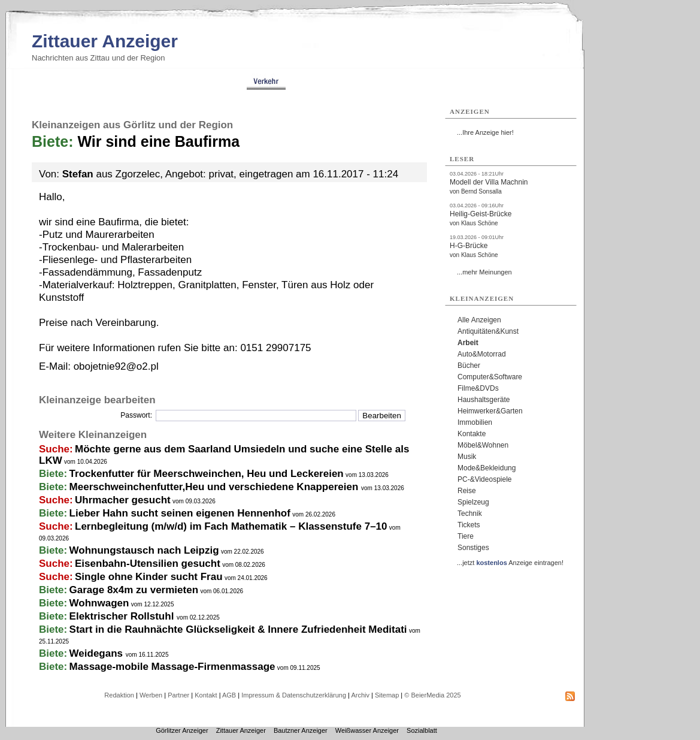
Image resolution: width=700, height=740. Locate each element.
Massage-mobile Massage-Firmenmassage (172, 667)
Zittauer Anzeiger (105, 41)
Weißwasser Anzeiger (367, 730)
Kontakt (206, 695)
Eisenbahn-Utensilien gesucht (148, 564)
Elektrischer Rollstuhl (123, 616)
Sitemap (387, 695)
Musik (467, 457)
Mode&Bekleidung (487, 468)
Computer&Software (490, 377)
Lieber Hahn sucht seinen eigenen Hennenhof (180, 513)
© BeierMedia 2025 (432, 695)
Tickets (469, 525)
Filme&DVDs (478, 388)
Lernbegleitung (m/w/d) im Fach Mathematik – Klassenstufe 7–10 (231, 526)
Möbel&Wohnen (483, 445)
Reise (467, 491)
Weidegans (98, 653)
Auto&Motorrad (482, 354)
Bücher (469, 366)
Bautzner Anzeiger (301, 730)
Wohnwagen (99, 603)
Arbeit (468, 343)
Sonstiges (473, 548)
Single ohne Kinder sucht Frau (149, 577)
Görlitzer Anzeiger (182, 730)
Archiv (360, 695)
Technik (470, 514)
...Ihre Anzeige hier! (485, 132)
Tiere (466, 536)
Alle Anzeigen (479, 320)
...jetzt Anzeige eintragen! (510, 563)
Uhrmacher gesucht (123, 500)
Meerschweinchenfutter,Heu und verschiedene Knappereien (215, 487)
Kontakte (472, 434)
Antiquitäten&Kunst (488, 331)
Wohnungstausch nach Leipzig (144, 550)
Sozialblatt (422, 730)
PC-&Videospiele (485, 479)
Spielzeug (473, 502)
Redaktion (119, 695)
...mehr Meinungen (484, 272)
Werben (151, 695)
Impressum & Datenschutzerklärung (294, 695)
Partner (178, 695)
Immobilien (475, 422)
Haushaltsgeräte (484, 400)
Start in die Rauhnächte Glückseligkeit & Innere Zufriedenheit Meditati (238, 629)
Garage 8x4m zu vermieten (134, 590)
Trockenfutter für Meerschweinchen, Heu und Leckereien (207, 474)
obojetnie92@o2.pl (116, 366)
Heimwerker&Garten (490, 411)
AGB (229, 695)
